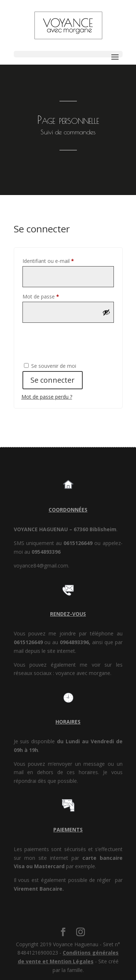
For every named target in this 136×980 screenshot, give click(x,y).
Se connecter (53, 380)
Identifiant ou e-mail (61, 260)
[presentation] (71, 342)
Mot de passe (53, 296)
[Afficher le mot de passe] (106, 312)
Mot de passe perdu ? (47, 397)
